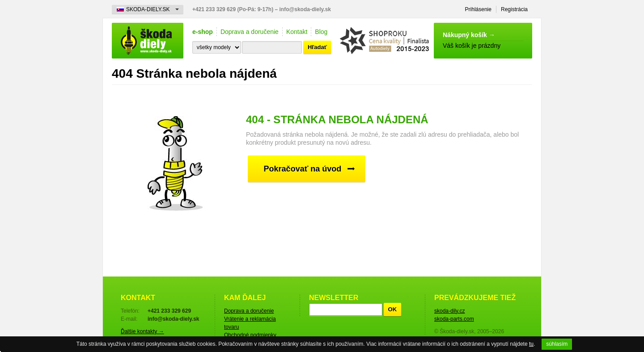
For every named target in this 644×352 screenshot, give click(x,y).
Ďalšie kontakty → (142, 331)
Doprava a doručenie (250, 32)
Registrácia (514, 9)
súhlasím (557, 344)
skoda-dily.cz (449, 311)
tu (531, 344)
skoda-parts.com (454, 319)
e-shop (203, 32)
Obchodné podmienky (250, 335)
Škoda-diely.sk (148, 41)
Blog (321, 32)
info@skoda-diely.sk (305, 9)
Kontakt (297, 32)
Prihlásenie (478, 9)
